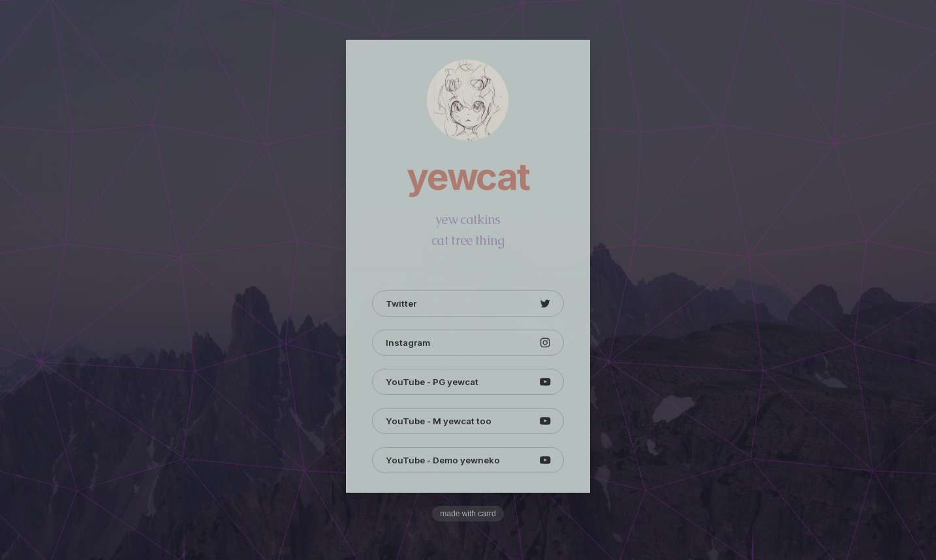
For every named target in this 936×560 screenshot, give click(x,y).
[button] (468, 304)
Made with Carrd (468, 514)
